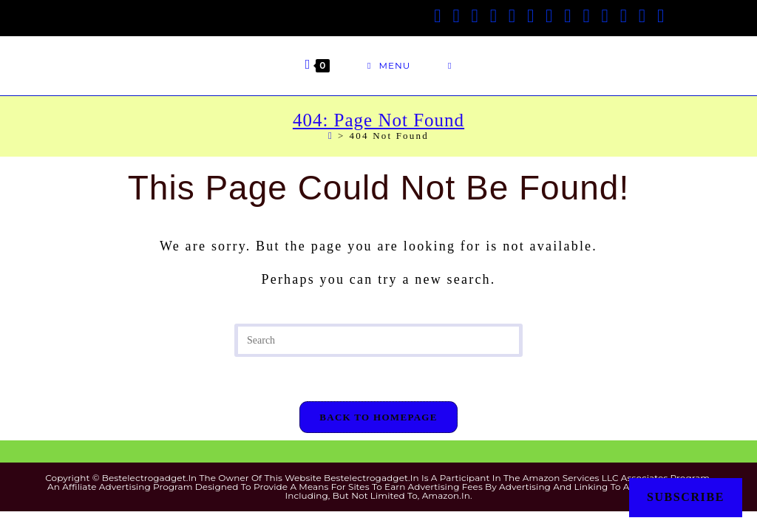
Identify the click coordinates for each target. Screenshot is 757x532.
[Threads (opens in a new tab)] (493, 16)
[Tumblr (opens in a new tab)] (586, 16)
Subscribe (686, 497)
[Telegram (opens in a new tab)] (642, 16)
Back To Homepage (378, 417)
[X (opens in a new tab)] (437, 16)
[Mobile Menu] (389, 66)
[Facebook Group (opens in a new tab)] (475, 16)
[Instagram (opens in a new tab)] (549, 16)
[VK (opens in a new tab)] (530, 16)
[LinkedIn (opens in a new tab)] (567, 16)
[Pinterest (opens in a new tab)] (512, 16)
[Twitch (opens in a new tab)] (661, 16)
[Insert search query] (378, 340)
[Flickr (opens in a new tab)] (605, 16)
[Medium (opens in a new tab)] (624, 16)
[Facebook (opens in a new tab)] (456, 16)
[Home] (331, 136)
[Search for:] (450, 66)
